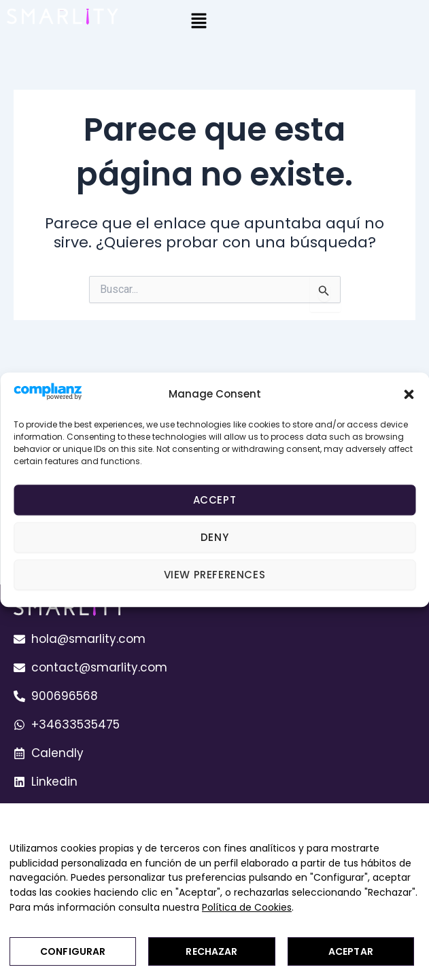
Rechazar (211, 951)
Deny (214, 537)
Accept (215, 500)
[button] (409, 394)
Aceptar (351, 951)
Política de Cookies (247, 907)
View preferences (215, 575)
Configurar (73, 951)
